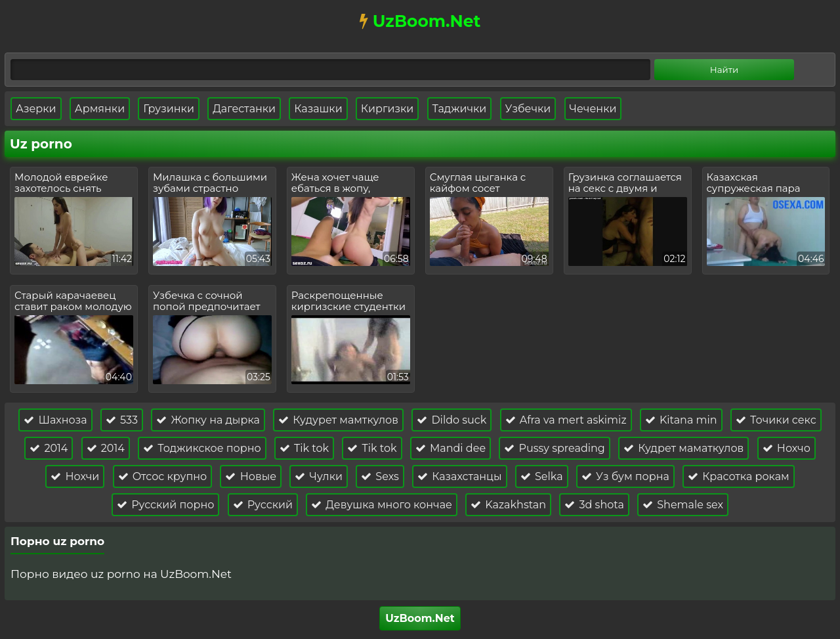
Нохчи (75, 476)
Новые (251, 476)
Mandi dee (451, 448)
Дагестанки (244, 109)
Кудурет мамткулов (338, 420)
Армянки (100, 109)
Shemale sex (683, 505)
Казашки (318, 109)
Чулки (319, 476)
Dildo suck (451, 420)
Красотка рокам (739, 476)
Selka (542, 476)
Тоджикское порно (202, 448)
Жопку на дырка (208, 420)
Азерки (36, 109)
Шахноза (55, 420)
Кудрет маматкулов (683, 448)
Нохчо (787, 448)
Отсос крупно (163, 476)
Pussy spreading (555, 448)
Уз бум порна (625, 476)
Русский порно (165, 505)
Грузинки (169, 109)
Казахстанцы (460, 476)
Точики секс (776, 420)
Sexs (380, 476)
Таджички (460, 109)
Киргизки (388, 109)
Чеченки (593, 109)
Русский (263, 505)
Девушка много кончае (382, 505)
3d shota (594, 505)
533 (122, 420)
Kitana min (681, 420)
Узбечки (528, 109)
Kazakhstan (508, 505)
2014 (49, 448)
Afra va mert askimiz (566, 420)
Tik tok (304, 448)
